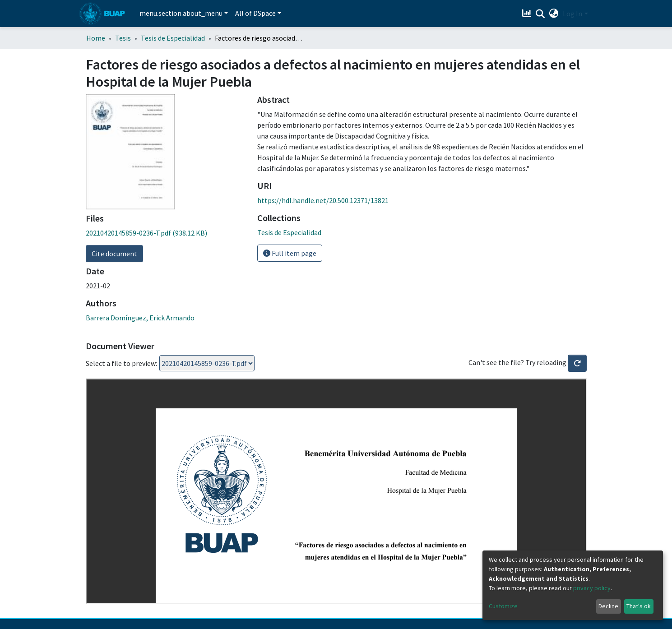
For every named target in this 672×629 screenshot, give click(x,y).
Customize (503, 606)
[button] (554, 14)
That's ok (639, 606)
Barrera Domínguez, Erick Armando (140, 318)
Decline (608, 606)
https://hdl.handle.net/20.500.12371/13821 (323, 200)
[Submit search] (540, 14)
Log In (572, 14)
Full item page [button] (290, 253)
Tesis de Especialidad (173, 38)
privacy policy (592, 588)
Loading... (207, 363)
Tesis (123, 38)
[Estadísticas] (527, 14)
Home (96, 38)
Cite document (114, 254)
